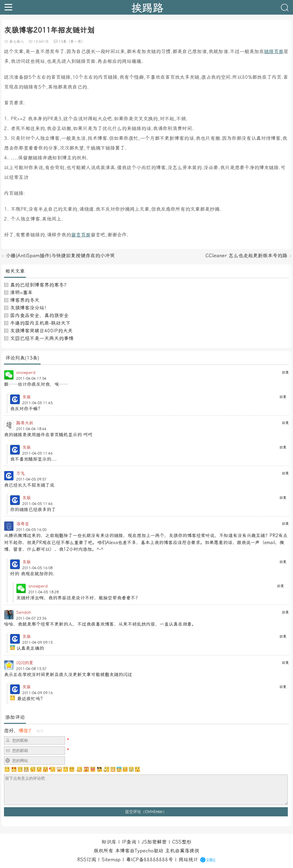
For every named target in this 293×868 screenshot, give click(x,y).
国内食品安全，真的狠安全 (39, 315)
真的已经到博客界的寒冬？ (39, 285)
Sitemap (111, 860)
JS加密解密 (154, 842)
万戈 (20, 473)
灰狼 (27, 397)
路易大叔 (25, 423)
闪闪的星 (25, 663)
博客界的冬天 (25, 300)
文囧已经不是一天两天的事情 (42, 338)
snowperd (26, 372)
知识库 (109, 842)
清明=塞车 (21, 293)
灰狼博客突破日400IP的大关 (41, 331)
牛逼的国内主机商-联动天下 (40, 323)
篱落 (185, 851)
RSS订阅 (87, 860)
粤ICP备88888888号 (150, 860)
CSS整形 (182, 842)
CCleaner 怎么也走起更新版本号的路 (246, 256)
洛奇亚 (23, 524)
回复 (285, 372)
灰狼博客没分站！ (30, 308)
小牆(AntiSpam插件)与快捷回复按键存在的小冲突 (60, 256)
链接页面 (274, 51)
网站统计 (188, 860)
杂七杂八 (16, 42)
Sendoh (24, 612)
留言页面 (81, 235)
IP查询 (129, 842)
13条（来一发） (72, 42)
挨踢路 (147, 7)
